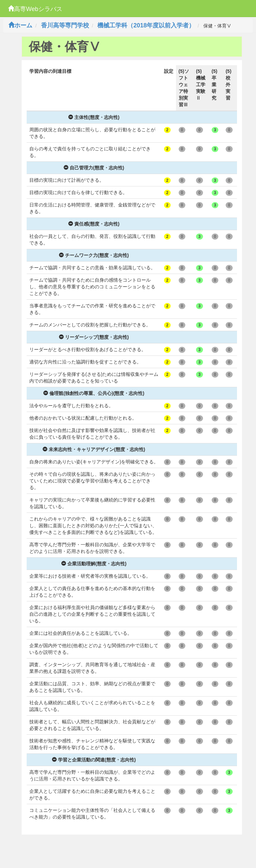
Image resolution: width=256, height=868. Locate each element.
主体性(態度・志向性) (94, 117)
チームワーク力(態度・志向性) (94, 255)
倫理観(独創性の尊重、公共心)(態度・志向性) (94, 393)
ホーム (20, 25)
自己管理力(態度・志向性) (94, 168)
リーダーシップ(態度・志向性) (94, 337)
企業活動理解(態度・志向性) (94, 564)
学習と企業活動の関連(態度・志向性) (94, 760)
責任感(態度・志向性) (94, 224)
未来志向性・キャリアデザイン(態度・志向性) (94, 449)
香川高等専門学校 (65, 25)
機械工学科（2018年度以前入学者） (146, 25)
